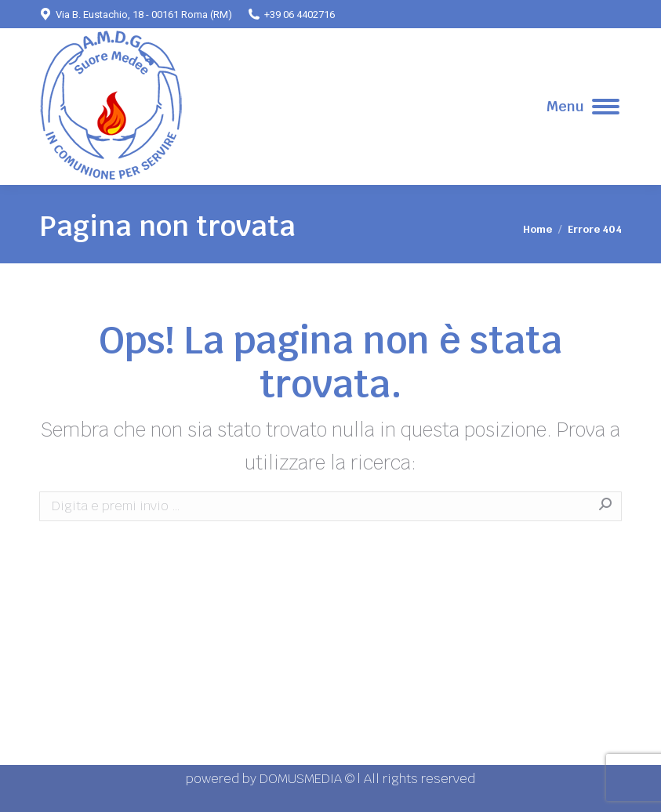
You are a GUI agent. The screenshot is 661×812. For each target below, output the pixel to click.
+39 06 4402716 (291, 14)
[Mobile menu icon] (583, 107)
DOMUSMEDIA (302, 779)
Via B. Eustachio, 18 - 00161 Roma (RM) (136, 14)
